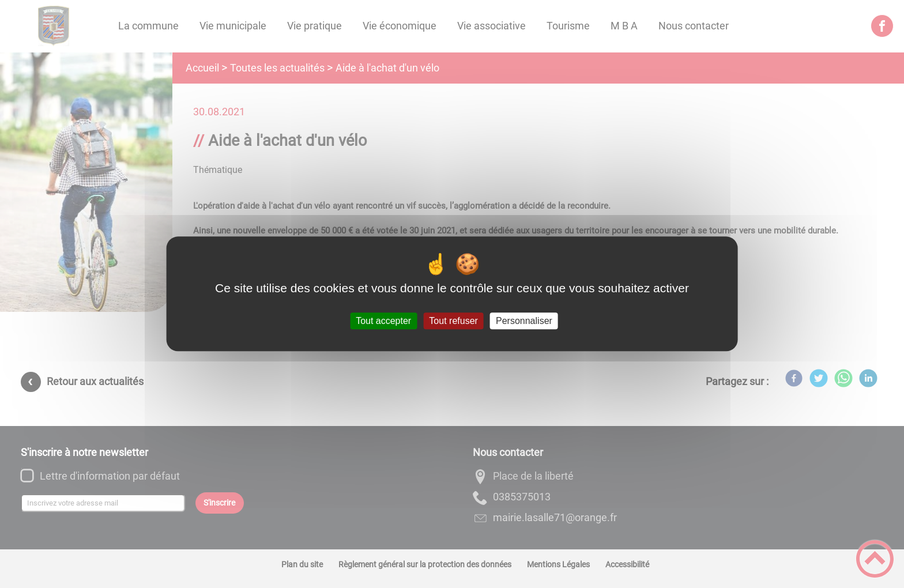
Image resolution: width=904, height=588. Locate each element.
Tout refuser (453, 321)
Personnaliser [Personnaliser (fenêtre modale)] (524, 321)
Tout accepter (383, 321)
